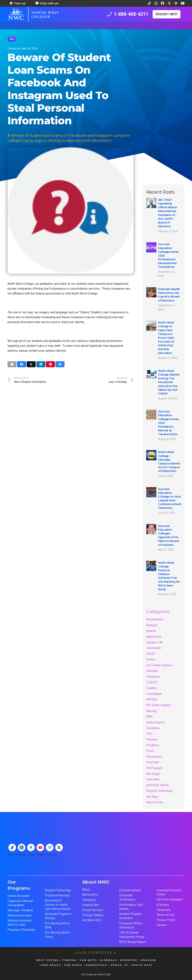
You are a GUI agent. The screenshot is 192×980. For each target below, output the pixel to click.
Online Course (155, 722)
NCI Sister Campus (159, 705)
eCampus (163, 905)
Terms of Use (165, 915)
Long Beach (154, 694)
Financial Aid (90, 905)
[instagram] (22, 847)
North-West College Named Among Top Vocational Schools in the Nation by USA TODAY (169, 382)
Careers (162, 925)
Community (154, 648)
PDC (149, 734)
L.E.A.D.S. (152, 682)
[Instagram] (156, 3)
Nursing (151, 711)
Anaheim (152, 625)
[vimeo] (50, 847)
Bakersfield (154, 637)
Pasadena (153, 728)
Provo (150, 751)
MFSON (151, 699)
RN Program (154, 768)
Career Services (93, 910)
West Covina (154, 802)
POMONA (69, 960)
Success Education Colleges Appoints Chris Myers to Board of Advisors (168, 535)
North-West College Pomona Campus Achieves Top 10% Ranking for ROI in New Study (169, 576)
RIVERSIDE (129, 960)
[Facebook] (163, 3)
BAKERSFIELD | (98, 965)
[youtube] (40, 847)
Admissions (90, 895)
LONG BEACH (50, 965)
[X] (169, 3)
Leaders (152, 688)
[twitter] (59, 847)
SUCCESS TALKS (157, 785)
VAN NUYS (88, 960)
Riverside (153, 762)
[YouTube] (183, 3)
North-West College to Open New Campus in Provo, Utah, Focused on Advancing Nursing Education (166, 338)
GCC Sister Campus (159, 665)
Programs (153, 745)
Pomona (152, 740)
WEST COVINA (47, 960)
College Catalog (93, 915)
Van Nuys (152, 797)
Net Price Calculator (170, 899)
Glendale (152, 671)
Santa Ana (153, 779)
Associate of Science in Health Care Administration (58, 905)
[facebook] (31, 847)
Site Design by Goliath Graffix (96, 975)
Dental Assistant (18, 896)
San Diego (153, 774)
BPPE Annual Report (133, 942)
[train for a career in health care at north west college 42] (33, 14)
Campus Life (155, 642)
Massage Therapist (20, 910)
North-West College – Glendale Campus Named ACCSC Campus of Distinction (169, 462)
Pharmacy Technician (21, 930)
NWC (150, 717)
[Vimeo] (176, 3)
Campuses (89, 900)
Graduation (153, 677)
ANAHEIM (148, 960)
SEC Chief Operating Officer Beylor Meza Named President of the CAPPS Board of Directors (168, 213)
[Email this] (12, 364)
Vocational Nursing (57, 895)
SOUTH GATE (142, 965)
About (86, 889)
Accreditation (155, 619)
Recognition (154, 757)
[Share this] (22, 364)
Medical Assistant (19, 915)
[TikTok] (149, 3)
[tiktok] (12, 847)
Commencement (130, 890)
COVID (151, 654)
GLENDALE (108, 960)
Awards (151, 631)
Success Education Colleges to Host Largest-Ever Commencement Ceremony (170, 499)
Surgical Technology (159, 791)
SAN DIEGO (73, 965)
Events (151, 659)
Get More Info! (92, 920)
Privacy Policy (166, 920)
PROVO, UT (120, 965)
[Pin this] (50, 364)
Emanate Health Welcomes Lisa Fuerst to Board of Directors (169, 295)
